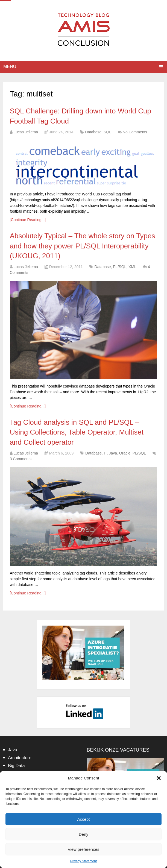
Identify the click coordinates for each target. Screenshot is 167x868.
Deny (83, 834)
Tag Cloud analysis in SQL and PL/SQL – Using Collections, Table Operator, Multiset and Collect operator (77, 432)
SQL (107, 132)
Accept (84, 819)
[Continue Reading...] (28, 220)
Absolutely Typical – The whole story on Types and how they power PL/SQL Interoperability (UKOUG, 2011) (83, 246)
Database (93, 132)
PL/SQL (120, 267)
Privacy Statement (83, 861)
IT (105, 453)
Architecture (20, 758)
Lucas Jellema (26, 132)
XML (132, 267)
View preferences (84, 849)
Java (113, 453)
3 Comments (21, 459)
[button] (159, 778)
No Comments (135, 132)
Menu (10, 67)
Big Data (16, 766)
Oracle (125, 453)
